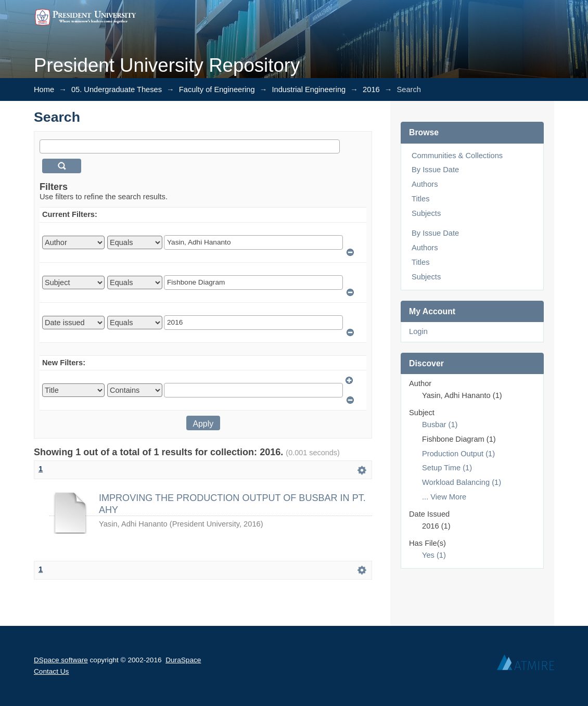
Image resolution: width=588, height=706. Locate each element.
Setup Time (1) (447, 468)
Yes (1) (434, 555)
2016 (371, 89)
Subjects (426, 213)
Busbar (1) (440, 425)
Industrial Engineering (309, 89)
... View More (444, 497)
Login (418, 331)
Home (44, 89)
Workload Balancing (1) (462, 482)
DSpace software (61, 660)
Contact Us (51, 671)
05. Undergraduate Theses (117, 89)
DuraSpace (183, 660)
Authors (425, 184)
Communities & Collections (457, 156)
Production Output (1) (458, 454)
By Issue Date (435, 170)
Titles (420, 199)
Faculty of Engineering (217, 89)
